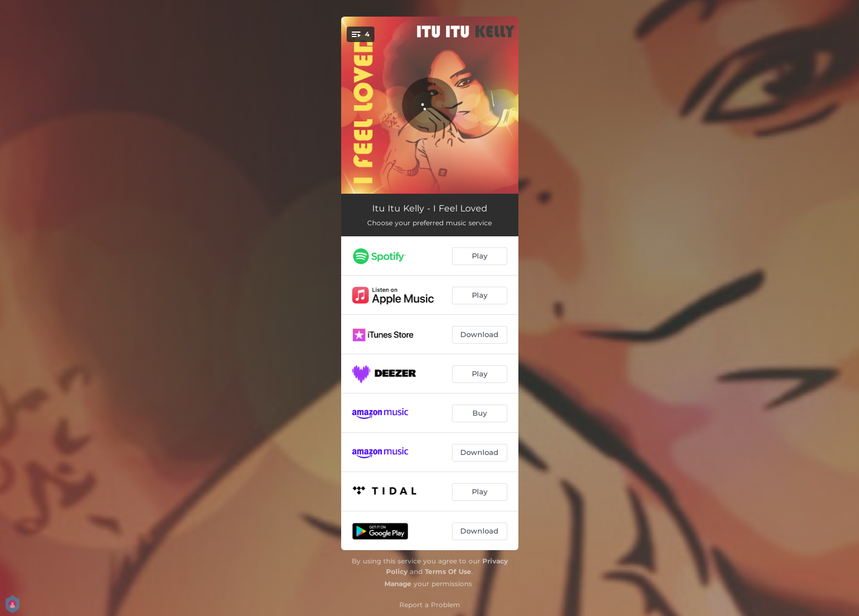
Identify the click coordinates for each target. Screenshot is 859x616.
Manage (398, 584)
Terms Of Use (448, 571)
